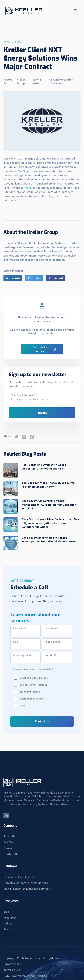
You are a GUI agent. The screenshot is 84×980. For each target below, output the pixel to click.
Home (7, 42)
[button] (75, 10)
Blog (6, 912)
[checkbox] (41, 688)
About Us (9, 836)
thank (28, 188)
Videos (8, 924)
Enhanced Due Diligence (19, 877)
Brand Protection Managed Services (27, 889)
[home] (23, 12)
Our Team (10, 842)
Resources (10, 918)
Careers (9, 848)
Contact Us (11, 854)
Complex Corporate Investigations (26, 883)
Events (8, 929)
